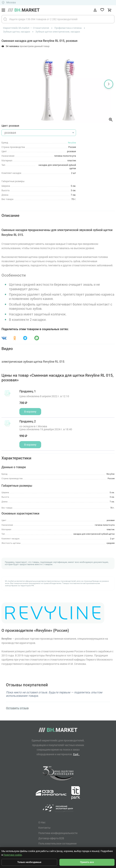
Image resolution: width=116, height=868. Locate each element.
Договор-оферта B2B (51, 838)
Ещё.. (76, 754)
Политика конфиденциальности (58, 833)
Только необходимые (29, 862)
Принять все (87, 862)
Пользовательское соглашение (57, 844)
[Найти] (5, 19)
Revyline (72, 143)
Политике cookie (13, 855)
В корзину (30, 411)
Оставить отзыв (17, 708)
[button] (109, 84)
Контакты (44, 828)
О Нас (42, 822)
